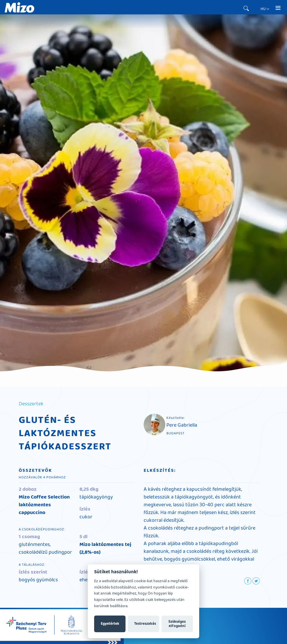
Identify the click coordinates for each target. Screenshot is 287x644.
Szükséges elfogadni (177, 624)
